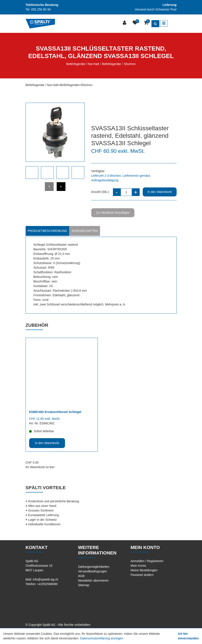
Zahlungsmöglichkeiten (94, 567)
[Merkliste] (136, 23)
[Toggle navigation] (164, 23)
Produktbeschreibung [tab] (47, 231)
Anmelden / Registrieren (147, 561)
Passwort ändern (142, 575)
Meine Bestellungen (144, 570)
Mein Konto (138, 566)
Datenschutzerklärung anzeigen (102, 638)
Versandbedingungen (93, 571)
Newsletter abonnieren (93, 580)
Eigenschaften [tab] (85, 231)
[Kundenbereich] (125, 23)
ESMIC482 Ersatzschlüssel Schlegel (55, 412)
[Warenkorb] (147, 23)
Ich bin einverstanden (188, 636)
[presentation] (49, 187)
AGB (81, 576)
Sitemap (84, 585)
